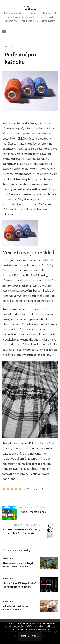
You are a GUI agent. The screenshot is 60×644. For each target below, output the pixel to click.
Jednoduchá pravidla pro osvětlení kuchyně (15, 608)
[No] (56, 632)
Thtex (30, 8)
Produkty (11, 46)
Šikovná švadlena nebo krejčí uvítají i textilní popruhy (18, 565)
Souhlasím (30, 636)
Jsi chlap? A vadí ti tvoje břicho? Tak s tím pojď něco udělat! (19, 585)
